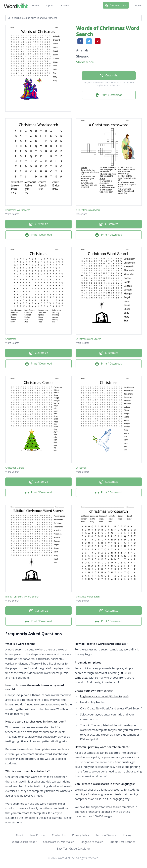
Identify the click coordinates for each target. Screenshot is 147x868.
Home (36, 5)
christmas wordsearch (88, 597)
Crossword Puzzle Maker (59, 842)
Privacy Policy (81, 835)
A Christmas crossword (88, 210)
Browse (65, 5)
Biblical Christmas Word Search (22, 597)
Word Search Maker (24, 842)
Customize (109, 76)
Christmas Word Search (88, 339)
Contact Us (59, 835)
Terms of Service (106, 835)
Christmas (11, 339)
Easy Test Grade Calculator (73, 849)
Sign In (139, 5)
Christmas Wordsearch (18, 210)
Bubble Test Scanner (122, 842)
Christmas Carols (15, 468)
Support (50, 5)
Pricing (127, 835)
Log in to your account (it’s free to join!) (104, 696)
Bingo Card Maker (92, 842)
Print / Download (109, 95)
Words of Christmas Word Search (108, 31)
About (19, 835)
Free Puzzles (38, 835)
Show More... (86, 62)
